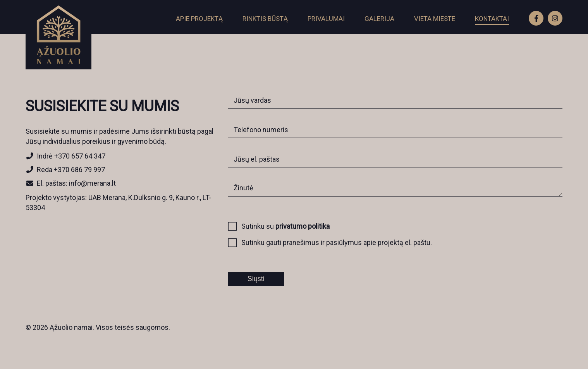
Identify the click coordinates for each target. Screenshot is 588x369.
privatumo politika (303, 226)
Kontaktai (492, 19)
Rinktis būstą (265, 19)
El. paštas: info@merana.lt (71, 183)
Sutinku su (281, 226)
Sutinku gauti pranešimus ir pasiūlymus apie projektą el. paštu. (333, 242)
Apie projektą (199, 19)
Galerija (379, 19)
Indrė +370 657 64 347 (65, 156)
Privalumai (326, 19)
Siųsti (256, 279)
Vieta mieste (435, 19)
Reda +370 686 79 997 (65, 170)
